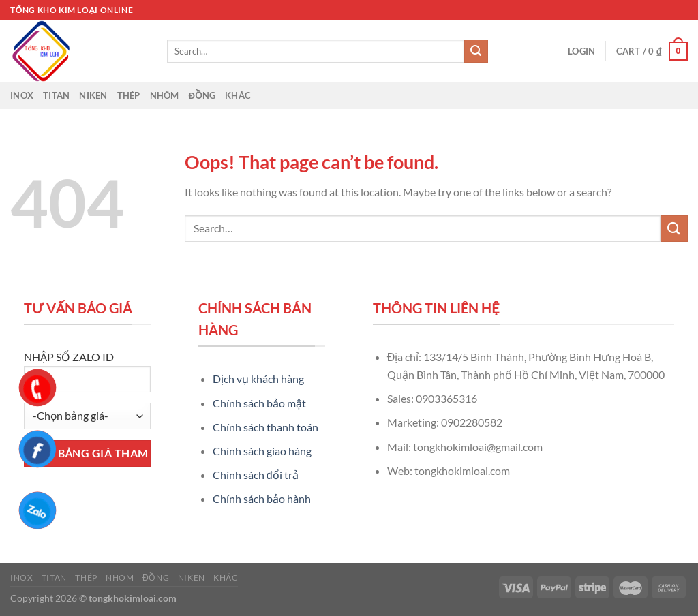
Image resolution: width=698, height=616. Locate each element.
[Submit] (476, 51)
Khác (238, 95)
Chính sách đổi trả (256, 475)
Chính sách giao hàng (262, 451)
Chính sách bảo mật (259, 403)
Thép (129, 95)
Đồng (202, 95)
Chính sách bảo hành (262, 498)
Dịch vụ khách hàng (258, 379)
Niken (93, 95)
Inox (22, 95)
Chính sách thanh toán (265, 427)
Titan (56, 95)
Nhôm (165, 95)
